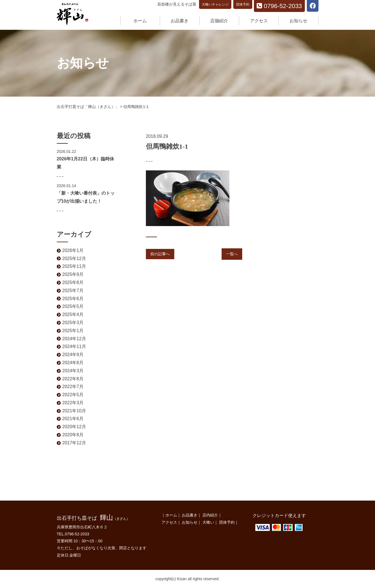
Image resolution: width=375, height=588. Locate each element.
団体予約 (243, 4)
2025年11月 (74, 266)
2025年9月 (73, 274)
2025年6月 (73, 299)
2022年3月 (73, 403)
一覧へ (232, 254)
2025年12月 (74, 259)
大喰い (208, 522)
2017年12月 (74, 443)
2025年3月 (73, 323)
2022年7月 (73, 387)
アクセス (259, 21)
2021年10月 (74, 411)
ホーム (140, 21)
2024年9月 (73, 355)
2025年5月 (73, 306)
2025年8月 (73, 282)
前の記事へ (160, 254)
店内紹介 (210, 515)
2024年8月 (73, 363)
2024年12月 (74, 339)
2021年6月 (73, 419)
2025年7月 (73, 291)
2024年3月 (73, 371)
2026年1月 (73, 250)
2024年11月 (74, 346)
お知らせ (298, 21)
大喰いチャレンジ (215, 4)
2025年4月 (73, 314)
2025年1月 (73, 331)
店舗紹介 (219, 21)
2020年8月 (73, 435)
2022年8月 (73, 379)
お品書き (180, 21)
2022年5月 (73, 395)
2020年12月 (74, 427)
